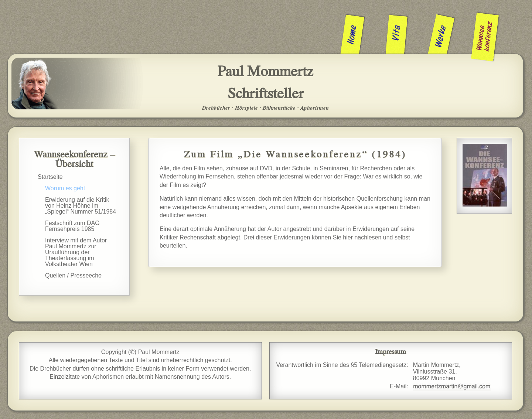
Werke (441, 36)
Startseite (50, 177)
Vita (397, 33)
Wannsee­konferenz (485, 36)
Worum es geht (65, 188)
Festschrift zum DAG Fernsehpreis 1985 (72, 226)
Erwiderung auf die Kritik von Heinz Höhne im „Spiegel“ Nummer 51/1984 (81, 206)
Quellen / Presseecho (73, 275)
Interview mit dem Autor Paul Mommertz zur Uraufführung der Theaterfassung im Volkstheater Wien (76, 252)
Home (353, 35)
